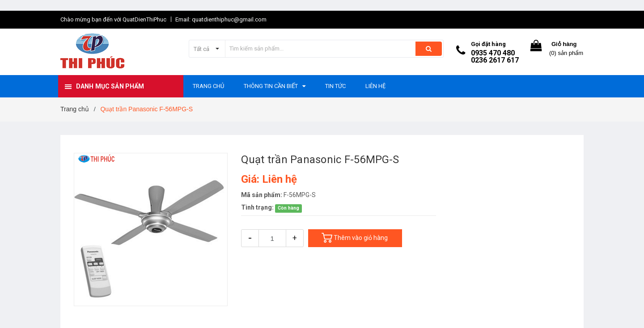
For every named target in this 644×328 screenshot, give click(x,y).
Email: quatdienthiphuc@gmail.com (221, 19)
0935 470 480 (493, 53)
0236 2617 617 (495, 60)
